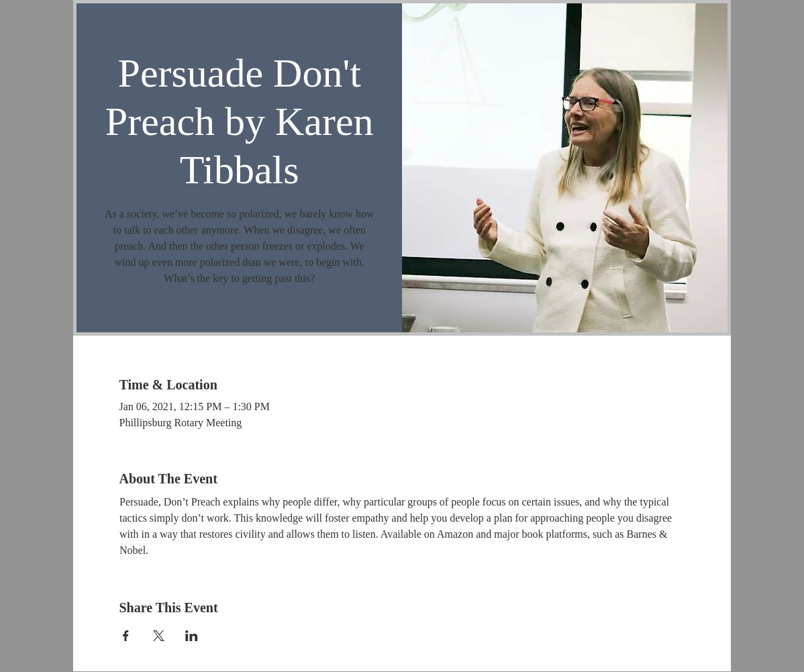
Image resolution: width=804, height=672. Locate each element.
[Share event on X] (159, 636)
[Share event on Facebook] (126, 636)
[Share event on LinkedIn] (192, 636)
